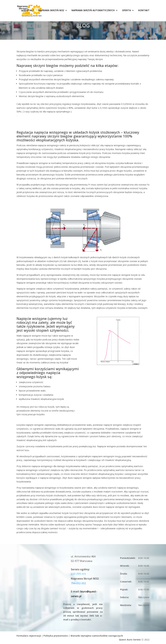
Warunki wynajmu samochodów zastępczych (97, 636)
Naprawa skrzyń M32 (51, 11)
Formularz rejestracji (29, 636)
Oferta (126, 11)
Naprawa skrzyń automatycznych (93, 11)
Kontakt (144, 11)
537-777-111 (78, 574)
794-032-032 (78, 583)
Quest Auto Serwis (130, 640)
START (30, 11)
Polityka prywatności (56, 636)
